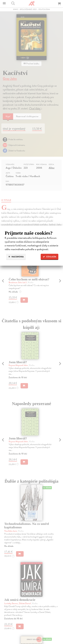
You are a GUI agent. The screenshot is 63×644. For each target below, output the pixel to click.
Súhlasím (50, 257)
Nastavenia (16, 257)
